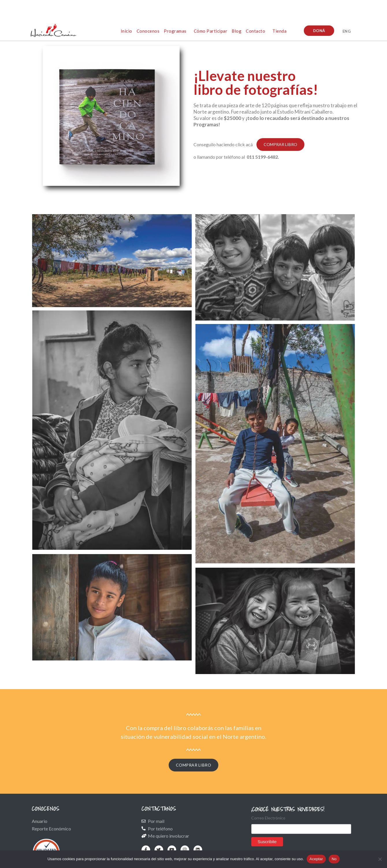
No (334, 859)
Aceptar (316, 859)
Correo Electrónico (268, 818)
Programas (175, 31)
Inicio (126, 31)
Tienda (279, 31)
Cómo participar (211, 31)
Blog (237, 31)
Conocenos (148, 31)
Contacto (255, 31)
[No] (380, 859)
